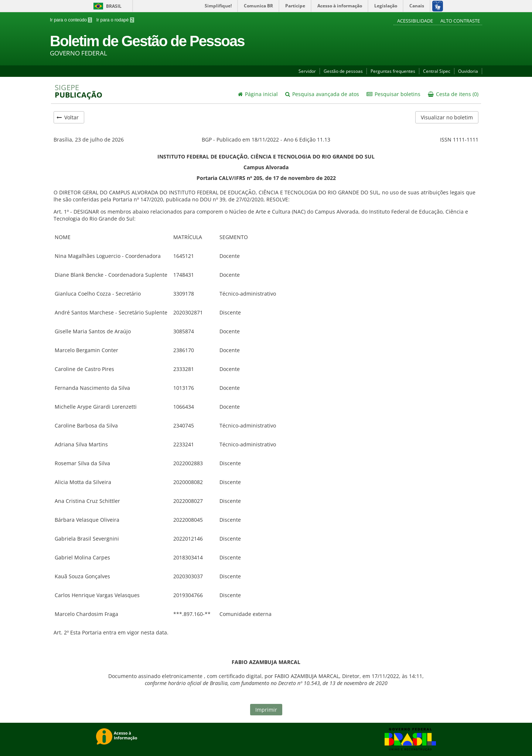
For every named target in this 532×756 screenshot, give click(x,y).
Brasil (106, 6)
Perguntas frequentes (393, 71)
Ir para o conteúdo (71, 20)
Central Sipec (437, 71)
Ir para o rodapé (114, 20)
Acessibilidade (416, 21)
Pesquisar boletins (393, 94)
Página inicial (258, 94)
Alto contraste (460, 21)
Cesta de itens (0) (453, 94)
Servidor (307, 71)
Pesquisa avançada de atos (322, 94)
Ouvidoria (468, 71)
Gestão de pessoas (343, 71)
